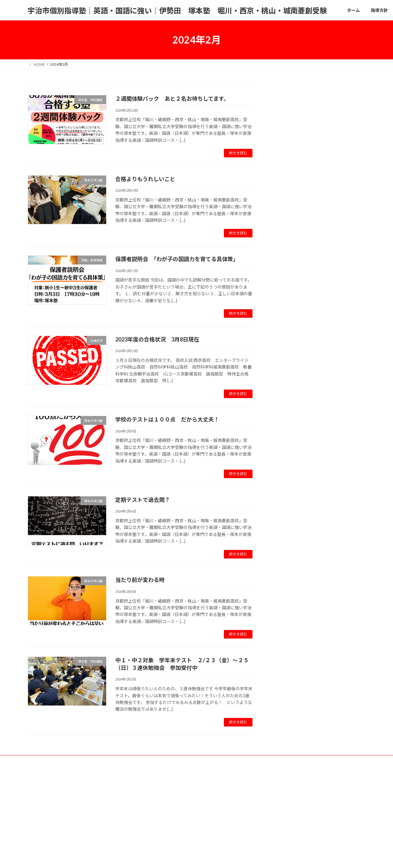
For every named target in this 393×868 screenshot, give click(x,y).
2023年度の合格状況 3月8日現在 (157, 339)
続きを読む (238, 153)
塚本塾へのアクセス (189, 761)
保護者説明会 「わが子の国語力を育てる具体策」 (177, 259)
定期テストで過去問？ (143, 500)
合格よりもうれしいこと (145, 179)
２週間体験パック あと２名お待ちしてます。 (172, 99)
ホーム (39, 761)
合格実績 (120, 761)
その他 (223, 761)
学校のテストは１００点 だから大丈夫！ (167, 419)
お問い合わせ (150, 761)
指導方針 (64, 761)
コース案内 (92, 761)
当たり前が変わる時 (140, 580)
